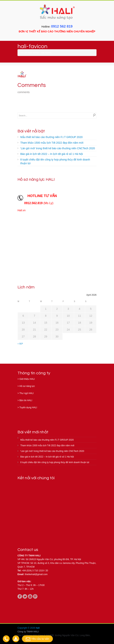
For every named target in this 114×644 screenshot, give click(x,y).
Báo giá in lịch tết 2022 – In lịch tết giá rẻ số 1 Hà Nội (52, 154)
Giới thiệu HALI (27, 379)
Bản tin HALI (26, 400)
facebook (20, 596)
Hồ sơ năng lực (27, 386)
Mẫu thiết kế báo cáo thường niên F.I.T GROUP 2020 (51, 137)
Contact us (28, 550)
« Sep (20, 344)
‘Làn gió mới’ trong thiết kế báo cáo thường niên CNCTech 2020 (58, 148)
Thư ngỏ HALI (27, 393)
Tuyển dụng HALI (28, 407)
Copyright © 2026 (27, 628)
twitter (25, 596)
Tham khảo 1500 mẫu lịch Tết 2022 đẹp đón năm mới (52, 143)
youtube (30, 596)
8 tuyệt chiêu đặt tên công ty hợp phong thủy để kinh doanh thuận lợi (55, 161)
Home (36, 53)
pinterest (35, 596)
